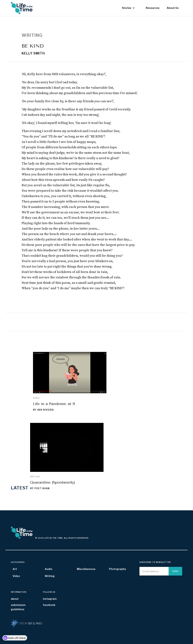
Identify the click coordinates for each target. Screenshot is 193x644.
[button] (128, 8)
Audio (49, 569)
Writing (35, 477)
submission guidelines (18, 607)
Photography (118, 569)
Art (15, 569)
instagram (50, 599)
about (15, 599)
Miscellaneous (86, 569)
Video (36, 398)
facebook (49, 605)
